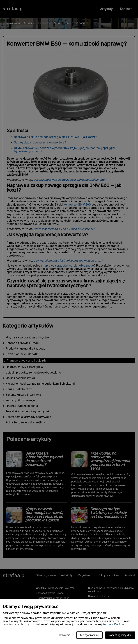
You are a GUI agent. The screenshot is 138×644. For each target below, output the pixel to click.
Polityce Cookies (113, 624)
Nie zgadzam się (89, 635)
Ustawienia (64, 635)
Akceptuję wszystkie (120, 635)
